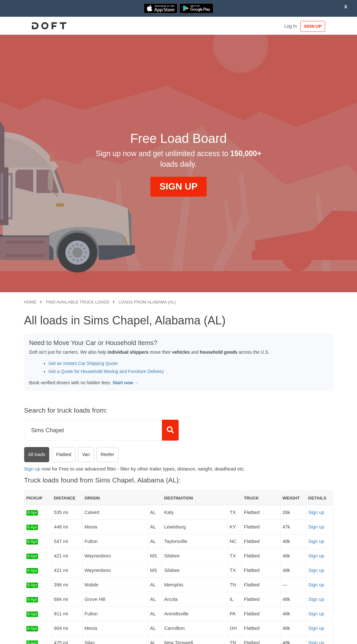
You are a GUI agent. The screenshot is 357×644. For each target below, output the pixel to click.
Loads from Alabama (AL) (147, 302)
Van (86, 454)
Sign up (32, 469)
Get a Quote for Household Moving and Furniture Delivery (106, 371)
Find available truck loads (77, 302)
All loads (37, 454)
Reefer (108, 454)
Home (30, 302)
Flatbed (64, 454)
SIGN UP (313, 26)
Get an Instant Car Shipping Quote (83, 363)
